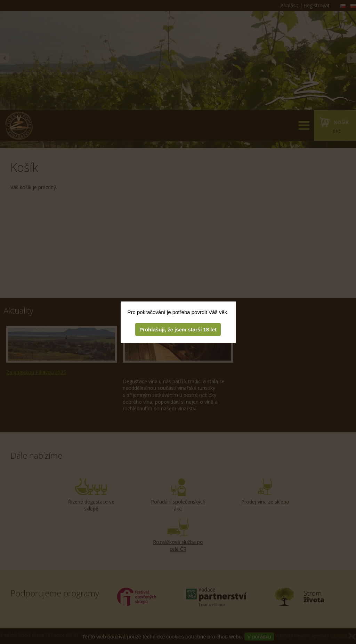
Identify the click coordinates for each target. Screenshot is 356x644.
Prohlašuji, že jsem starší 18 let (178, 329)
